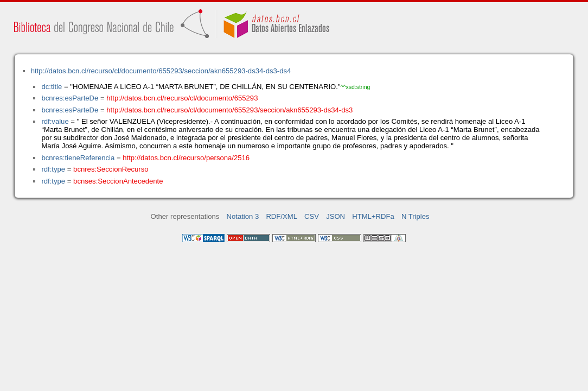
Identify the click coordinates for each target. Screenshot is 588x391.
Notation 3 (243, 216)
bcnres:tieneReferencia (78, 158)
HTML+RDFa (373, 216)
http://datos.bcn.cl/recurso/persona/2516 (186, 158)
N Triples (416, 216)
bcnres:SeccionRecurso (111, 169)
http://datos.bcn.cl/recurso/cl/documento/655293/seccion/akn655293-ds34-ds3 (229, 110)
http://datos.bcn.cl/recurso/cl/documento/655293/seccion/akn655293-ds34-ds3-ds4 (161, 71)
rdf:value (55, 121)
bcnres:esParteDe (70, 98)
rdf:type (53, 169)
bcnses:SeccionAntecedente (118, 181)
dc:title (52, 87)
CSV (312, 216)
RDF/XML (282, 216)
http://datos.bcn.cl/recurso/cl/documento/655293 (182, 98)
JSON (335, 216)
